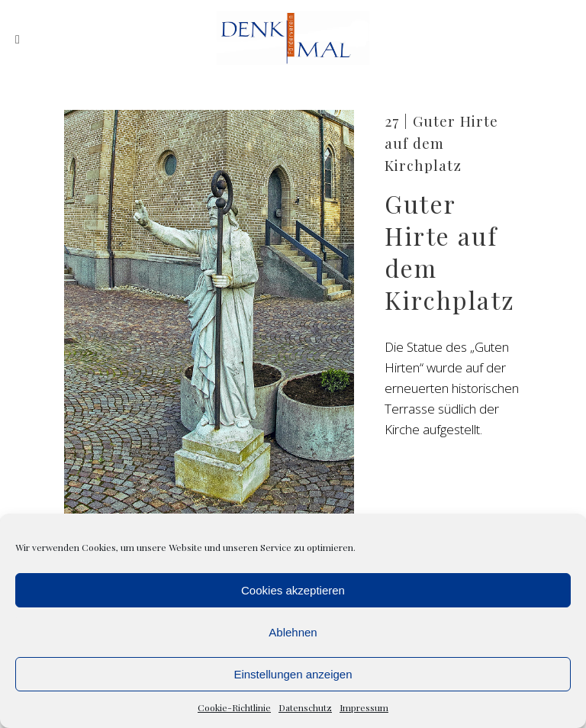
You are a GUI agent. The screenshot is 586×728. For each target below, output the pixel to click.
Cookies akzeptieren (293, 590)
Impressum (364, 707)
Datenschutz (305, 707)
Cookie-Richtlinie (234, 707)
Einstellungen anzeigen (293, 674)
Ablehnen (293, 632)
